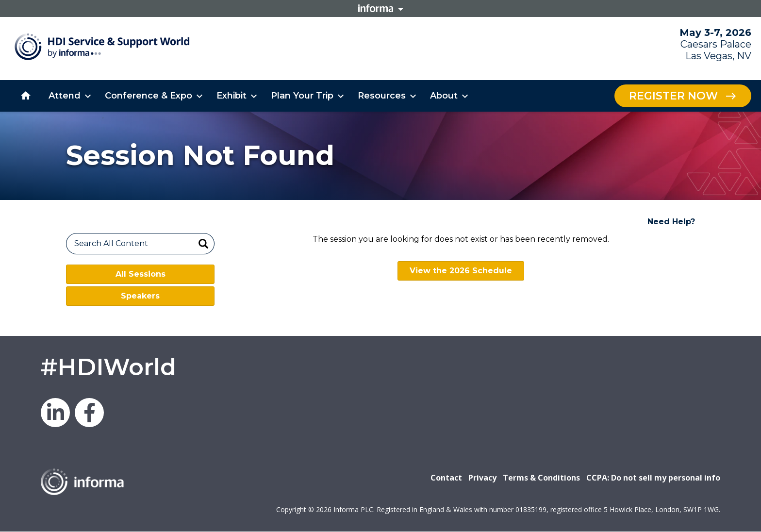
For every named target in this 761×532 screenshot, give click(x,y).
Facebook (89, 413)
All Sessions (141, 274)
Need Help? (671, 222)
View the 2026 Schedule (461, 271)
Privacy (482, 478)
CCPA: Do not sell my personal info (653, 478)
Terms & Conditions (541, 478)
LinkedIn (55, 413)
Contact (446, 478)
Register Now (673, 96)
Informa (380, 8)
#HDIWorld (108, 367)
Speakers (140, 296)
